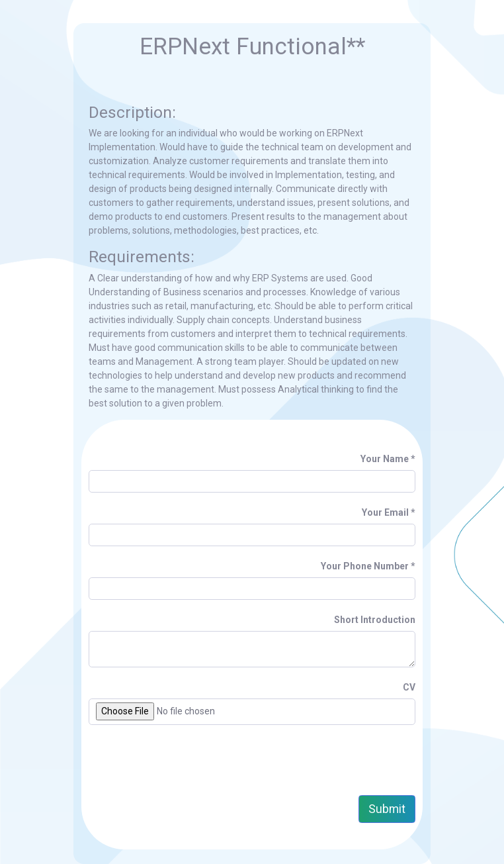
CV (409, 687)
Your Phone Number (365, 566)
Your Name (385, 459)
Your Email (385, 512)
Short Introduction (375, 620)
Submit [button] (387, 809)
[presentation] (196, 760)
